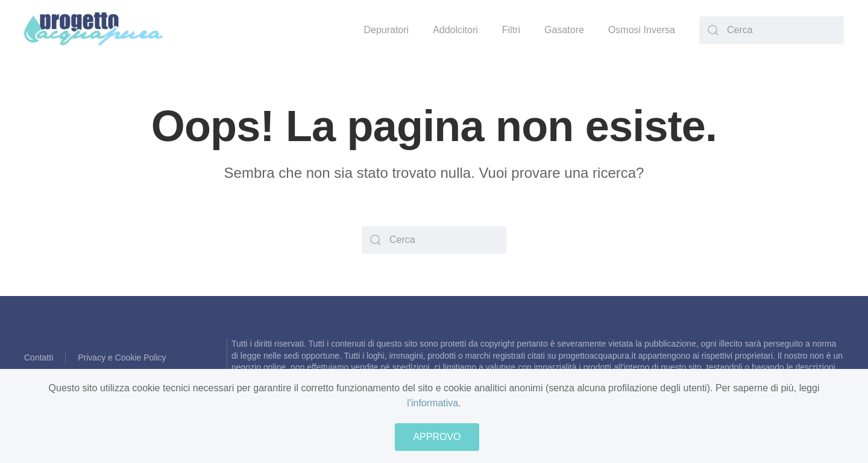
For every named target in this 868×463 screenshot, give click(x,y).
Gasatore (564, 30)
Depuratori (386, 30)
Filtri (511, 30)
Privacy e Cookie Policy (122, 357)
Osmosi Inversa (642, 30)
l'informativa (432, 403)
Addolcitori (455, 30)
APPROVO (437, 437)
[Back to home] (94, 30)
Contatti (39, 357)
